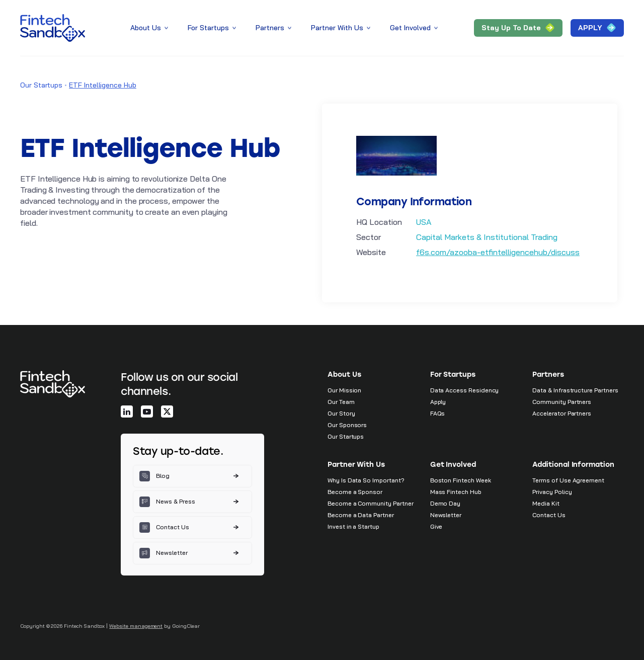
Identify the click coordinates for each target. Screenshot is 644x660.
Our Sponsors (347, 425)
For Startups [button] (213, 28)
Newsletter (446, 515)
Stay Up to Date (518, 28)
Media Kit (546, 503)
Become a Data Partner (361, 515)
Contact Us (549, 515)
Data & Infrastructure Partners (575, 390)
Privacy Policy (552, 492)
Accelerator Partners (562, 413)
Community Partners (562, 402)
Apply (438, 402)
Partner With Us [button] (341, 28)
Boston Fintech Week (461, 480)
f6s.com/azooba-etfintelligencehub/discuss (498, 252)
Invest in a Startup (353, 526)
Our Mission (344, 390)
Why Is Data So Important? (366, 480)
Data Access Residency (465, 390)
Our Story (341, 413)
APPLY (597, 28)
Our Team (341, 402)
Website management (136, 626)
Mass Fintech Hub (456, 492)
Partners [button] (274, 28)
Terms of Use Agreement (568, 480)
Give (436, 526)
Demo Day (446, 503)
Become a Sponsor (355, 492)
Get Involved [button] (415, 28)
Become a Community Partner (370, 503)
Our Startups (41, 85)
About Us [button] (150, 28)
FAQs (438, 413)
